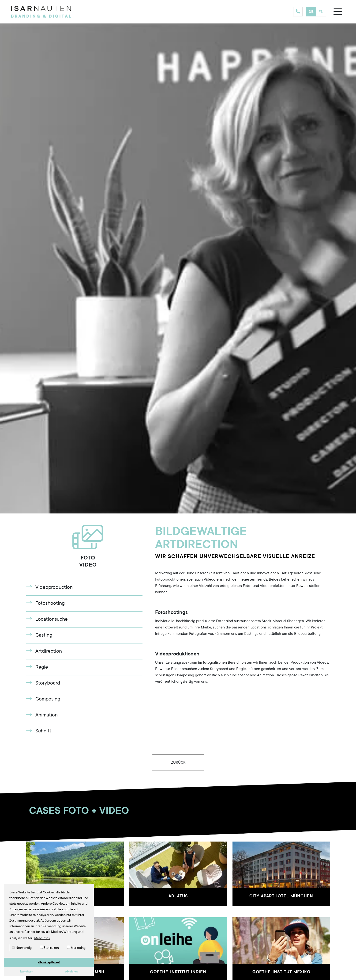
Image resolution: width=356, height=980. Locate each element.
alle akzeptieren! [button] (49, 962)
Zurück (178, 762)
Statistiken (49, 948)
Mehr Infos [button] (42, 938)
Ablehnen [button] (71, 971)
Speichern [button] (26, 971)
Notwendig (22, 948)
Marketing (76, 948)
